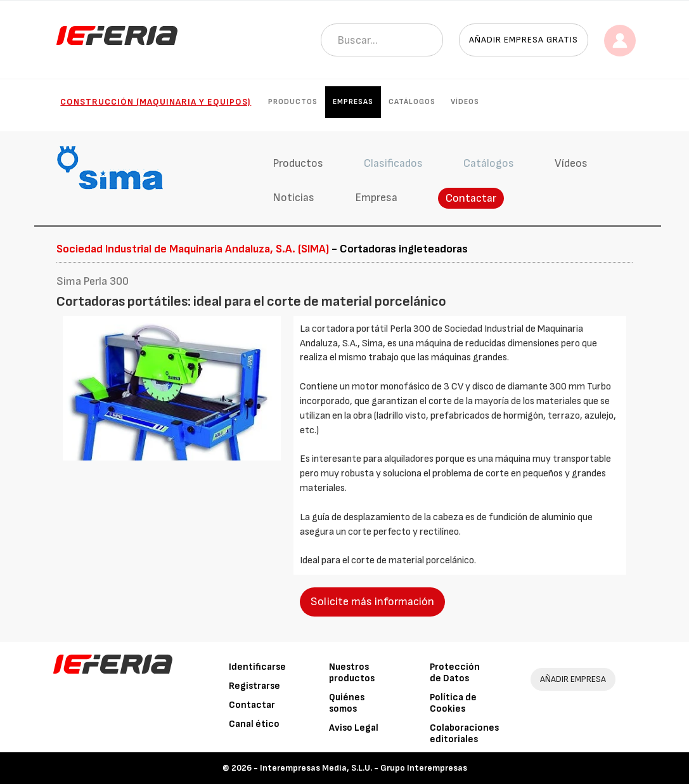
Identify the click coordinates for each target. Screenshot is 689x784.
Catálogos (412, 102)
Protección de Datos (455, 673)
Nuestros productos (352, 673)
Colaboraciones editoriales (464, 734)
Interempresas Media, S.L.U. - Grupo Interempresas (364, 768)
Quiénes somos (347, 703)
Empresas (353, 102)
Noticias (293, 198)
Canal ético (254, 724)
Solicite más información (372, 602)
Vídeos (465, 102)
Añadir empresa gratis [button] (524, 40)
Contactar (471, 198)
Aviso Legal (354, 728)
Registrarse (254, 686)
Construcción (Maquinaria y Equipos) (156, 102)
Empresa (376, 198)
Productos (293, 102)
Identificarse (257, 667)
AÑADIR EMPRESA (573, 679)
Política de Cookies (453, 703)
